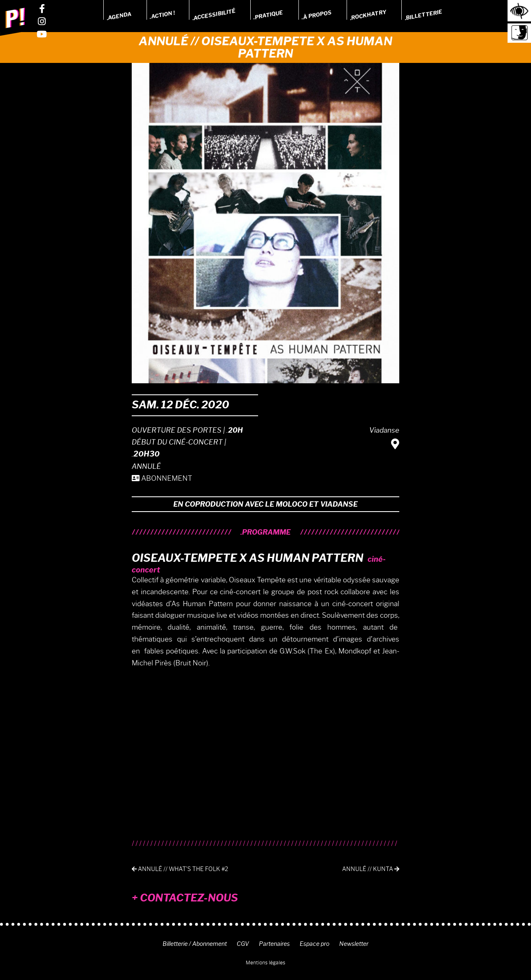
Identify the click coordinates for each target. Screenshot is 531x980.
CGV (243, 944)
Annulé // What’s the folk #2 (180, 869)
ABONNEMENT (162, 478)
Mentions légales (265, 963)
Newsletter (354, 944)
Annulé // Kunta (371, 869)
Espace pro (314, 944)
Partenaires (274, 944)
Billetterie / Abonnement (195, 944)
